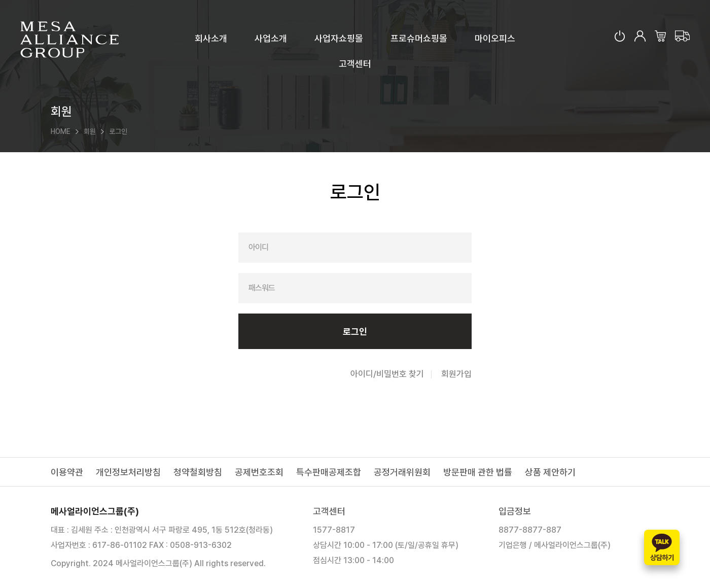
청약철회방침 (198, 472)
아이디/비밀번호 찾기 (387, 374)
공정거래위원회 (402, 472)
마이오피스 (495, 38)
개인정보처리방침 (128, 472)
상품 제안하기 (550, 472)
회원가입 (456, 374)
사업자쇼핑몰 (339, 38)
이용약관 (67, 472)
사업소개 (271, 38)
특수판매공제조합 (329, 472)
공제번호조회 (259, 472)
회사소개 (211, 38)
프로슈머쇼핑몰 (419, 38)
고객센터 (355, 64)
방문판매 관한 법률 (478, 472)
